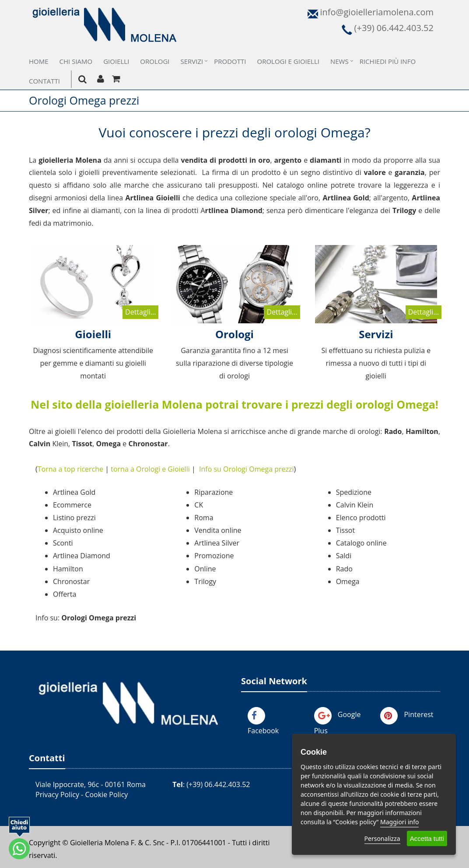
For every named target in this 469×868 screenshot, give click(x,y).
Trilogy (205, 581)
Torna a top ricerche (70, 469)
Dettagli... (140, 312)
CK (199, 505)
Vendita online (218, 530)
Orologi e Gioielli (288, 61)
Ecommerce (72, 505)
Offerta (65, 594)
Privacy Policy (57, 794)
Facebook (263, 731)
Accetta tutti (427, 838)
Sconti (63, 543)
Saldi (344, 556)
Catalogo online (361, 543)
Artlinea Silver (217, 543)
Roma (204, 518)
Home (39, 61)
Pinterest (418, 714)
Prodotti (230, 61)
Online (205, 569)
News (339, 61)
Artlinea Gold (74, 492)
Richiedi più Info (388, 61)
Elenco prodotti (361, 518)
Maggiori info (399, 822)
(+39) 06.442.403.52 (218, 784)
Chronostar (71, 581)
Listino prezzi (74, 518)
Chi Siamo (76, 61)
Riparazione (213, 492)
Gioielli (116, 61)
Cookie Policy (106, 794)
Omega (348, 581)
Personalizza (382, 838)
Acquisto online (78, 530)
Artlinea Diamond (82, 556)
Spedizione (354, 492)
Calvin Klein (355, 505)
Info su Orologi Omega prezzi (247, 469)
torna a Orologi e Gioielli (150, 469)
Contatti (44, 81)
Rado (344, 569)
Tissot (345, 530)
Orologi (155, 61)
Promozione (214, 556)
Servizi (192, 61)
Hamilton (68, 569)
